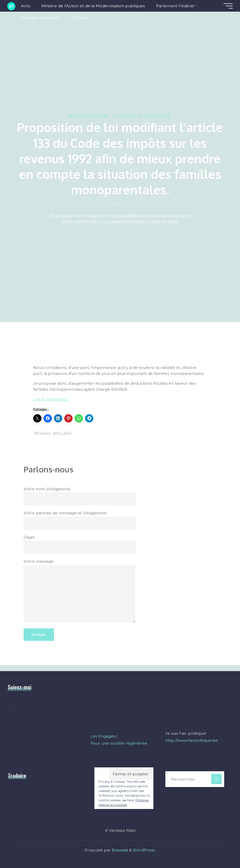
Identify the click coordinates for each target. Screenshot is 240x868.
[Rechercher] (216, 779)
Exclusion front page (87, 115)
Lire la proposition (51, 399)
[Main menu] (228, 6)
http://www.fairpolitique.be (192, 740)
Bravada (119, 850)
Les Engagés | (104, 736)
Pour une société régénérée (119, 743)
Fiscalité (64, 433)
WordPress (144, 850)
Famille (44, 433)
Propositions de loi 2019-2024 (142, 115)
